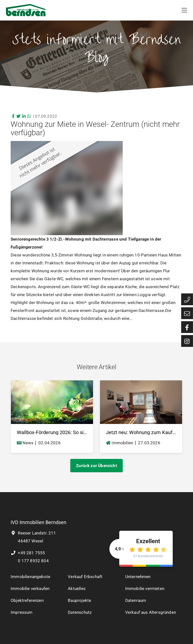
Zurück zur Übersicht (96, 466)
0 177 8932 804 (33, 561)
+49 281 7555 (28, 553)
